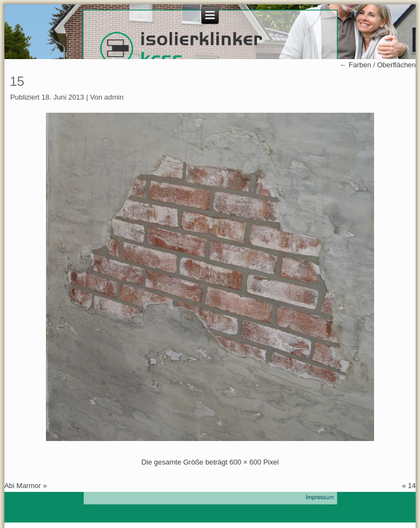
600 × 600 (246, 462)
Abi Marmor (23, 486)
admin (114, 97)
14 (412, 486)
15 (17, 81)
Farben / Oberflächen (378, 65)
